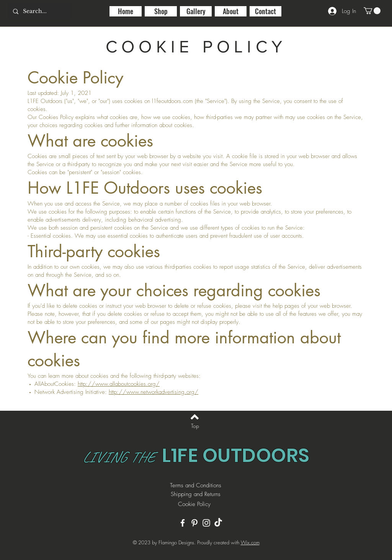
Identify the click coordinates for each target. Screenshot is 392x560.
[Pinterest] (194, 523)
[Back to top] (195, 417)
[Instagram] (206, 523)
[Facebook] (183, 523)
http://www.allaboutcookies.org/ (119, 384)
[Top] (195, 426)
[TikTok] (218, 523)
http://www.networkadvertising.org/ (154, 392)
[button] (372, 11)
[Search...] (39, 11)
